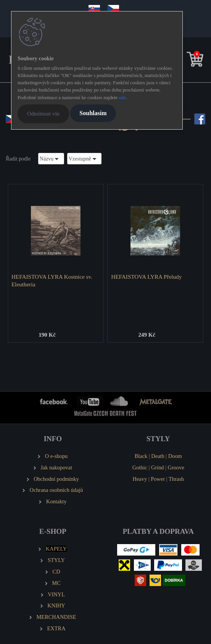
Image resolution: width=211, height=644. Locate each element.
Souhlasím (93, 113)
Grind (158, 467)
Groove (176, 467)
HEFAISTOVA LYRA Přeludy (146, 277)
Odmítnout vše (43, 114)
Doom (175, 456)
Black (141, 456)
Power (158, 479)
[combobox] (51, 158)
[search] (183, 61)
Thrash (176, 479)
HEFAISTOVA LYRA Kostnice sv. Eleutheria (52, 280)
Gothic (140, 467)
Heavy (140, 479)
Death (158, 456)
